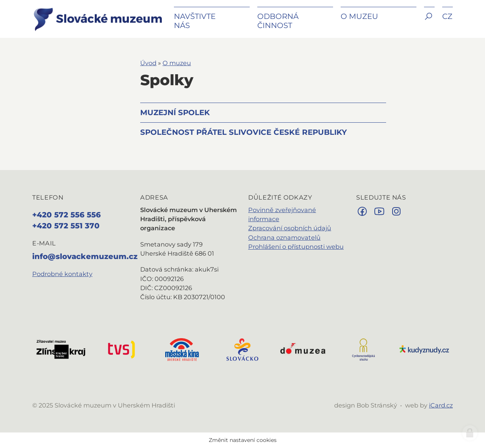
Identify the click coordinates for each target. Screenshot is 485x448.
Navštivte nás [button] (195, 21)
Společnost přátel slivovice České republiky (243, 132)
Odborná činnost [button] (278, 21)
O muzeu (177, 63)
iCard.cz (441, 405)
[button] (429, 22)
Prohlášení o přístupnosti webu (296, 247)
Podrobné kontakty (62, 274)
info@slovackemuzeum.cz (85, 256)
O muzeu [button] (359, 16)
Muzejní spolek (175, 112)
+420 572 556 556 (66, 215)
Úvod (148, 63)
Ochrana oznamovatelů (284, 237)
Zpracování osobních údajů (290, 228)
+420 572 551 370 (66, 226)
